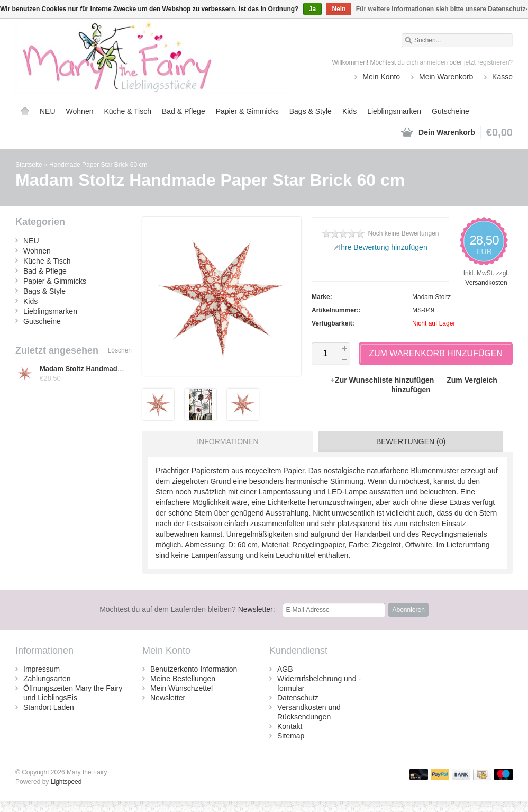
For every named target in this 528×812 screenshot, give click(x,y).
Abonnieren (408, 610)
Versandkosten (486, 283)
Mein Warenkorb (446, 77)
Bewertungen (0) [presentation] (411, 441)
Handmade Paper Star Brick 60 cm (98, 165)
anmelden (434, 62)
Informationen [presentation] (227, 441)
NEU (48, 111)
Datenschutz (298, 698)
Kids (349, 111)
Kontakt (290, 726)
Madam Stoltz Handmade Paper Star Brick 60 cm (119, 369)
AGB (285, 669)
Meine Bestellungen (183, 679)
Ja (312, 9)
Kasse (502, 77)
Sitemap (291, 736)
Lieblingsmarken (394, 111)
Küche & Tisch (128, 111)
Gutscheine (450, 111)
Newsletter (168, 698)
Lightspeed (66, 782)
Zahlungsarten (47, 679)
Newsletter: (187, 609)
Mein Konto (381, 77)
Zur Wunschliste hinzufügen (383, 380)
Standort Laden (49, 707)
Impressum (42, 669)
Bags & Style (311, 111)
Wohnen (80, 111)
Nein (339, 9)
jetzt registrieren (486, 62)
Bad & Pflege (184, 111)
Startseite (25, 111)
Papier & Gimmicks (247, 111)
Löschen (120, 350)
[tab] (225, 441)
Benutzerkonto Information (194, 669)
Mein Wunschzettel (181, 688)
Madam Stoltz (431, 297)
